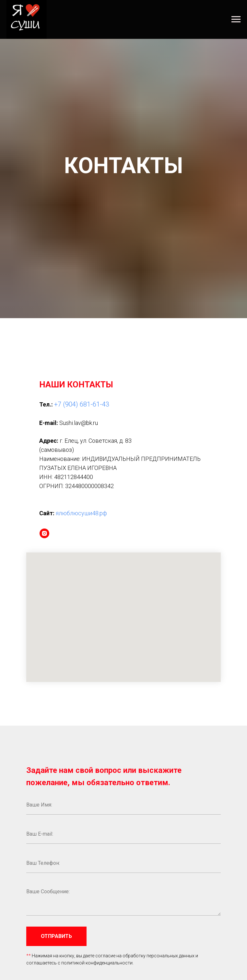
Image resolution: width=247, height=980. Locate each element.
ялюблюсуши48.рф (81, 513)
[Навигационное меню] (236, 19)
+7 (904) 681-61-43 (82, 404)
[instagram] (44, 533)
